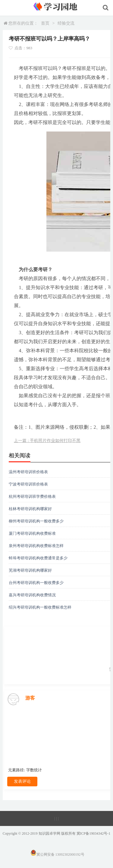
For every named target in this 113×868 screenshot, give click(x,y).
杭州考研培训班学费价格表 (32, 496)
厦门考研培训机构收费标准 (32, 533)
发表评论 (22, 781)
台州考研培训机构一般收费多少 (36, 583)
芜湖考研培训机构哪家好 (30, 570)
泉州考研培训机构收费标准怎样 (36, 546)
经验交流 (66, 23)
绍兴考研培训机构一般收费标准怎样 (40, 607)
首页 (45, 23)
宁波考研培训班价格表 (28, 484)
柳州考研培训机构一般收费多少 (36, 521)
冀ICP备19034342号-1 (94, 833)
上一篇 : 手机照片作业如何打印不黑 (47, 441)
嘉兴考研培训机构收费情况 (32, 595)
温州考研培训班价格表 (28, 472)
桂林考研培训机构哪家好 (30, 509)
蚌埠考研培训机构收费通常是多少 (38, 558)
